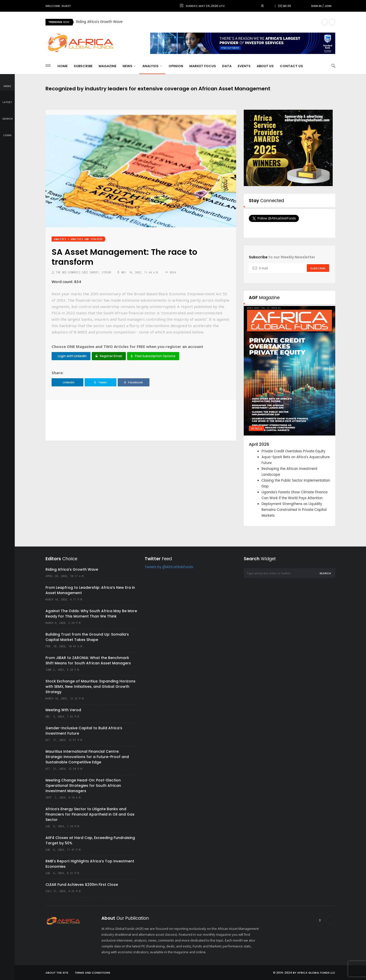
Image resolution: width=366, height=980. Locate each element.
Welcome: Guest (58, 6)
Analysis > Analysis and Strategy (78, 239)
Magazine (108, 66)
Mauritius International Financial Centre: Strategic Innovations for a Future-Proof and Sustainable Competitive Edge (87, 757)
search (7, 115)
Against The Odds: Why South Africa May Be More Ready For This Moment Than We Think (91, 614)
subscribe (318, 268)
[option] (197, 22)
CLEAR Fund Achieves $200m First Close (82, 885)
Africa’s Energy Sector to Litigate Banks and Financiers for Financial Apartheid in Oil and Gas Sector (90, 814)
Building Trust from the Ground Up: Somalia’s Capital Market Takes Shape (87, 637)
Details (256, 429)
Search (325, 573)
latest (7, 99)
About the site (57, 973)
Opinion (176, 66)
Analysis (152, 66)
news (7, 83)
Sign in (316, 6)
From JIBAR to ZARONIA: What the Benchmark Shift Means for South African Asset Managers (88, 660)
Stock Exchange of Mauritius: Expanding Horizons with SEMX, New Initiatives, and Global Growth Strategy (90, 687)
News (129, 66)
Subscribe (83, 66)
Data (227, 66)
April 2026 (259, 444)
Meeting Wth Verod (63, 710)
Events (244, 66)
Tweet (101, 382)
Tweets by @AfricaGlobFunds (169, 567)
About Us (265, 66)
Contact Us (291, 66)
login (7, 132)
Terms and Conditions (93, 973)
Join (328, 6)
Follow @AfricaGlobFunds (280, 228)
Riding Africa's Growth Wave (99, 22)
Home (63, 66)
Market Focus (203, 66)
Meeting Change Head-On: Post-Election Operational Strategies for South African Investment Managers (83, 786)
